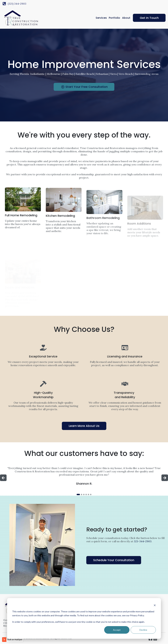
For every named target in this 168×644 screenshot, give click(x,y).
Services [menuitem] (101, 18)
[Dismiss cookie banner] (155, 605)
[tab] (78, 494)
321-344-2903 (143, 541)
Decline (143, 630)
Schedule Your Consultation (114, 560)
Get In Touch (149, 18)
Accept (117, 630)
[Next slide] (165, 478)
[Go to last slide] (3, 478)
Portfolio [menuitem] (114, 18)
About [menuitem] (126, 18)
